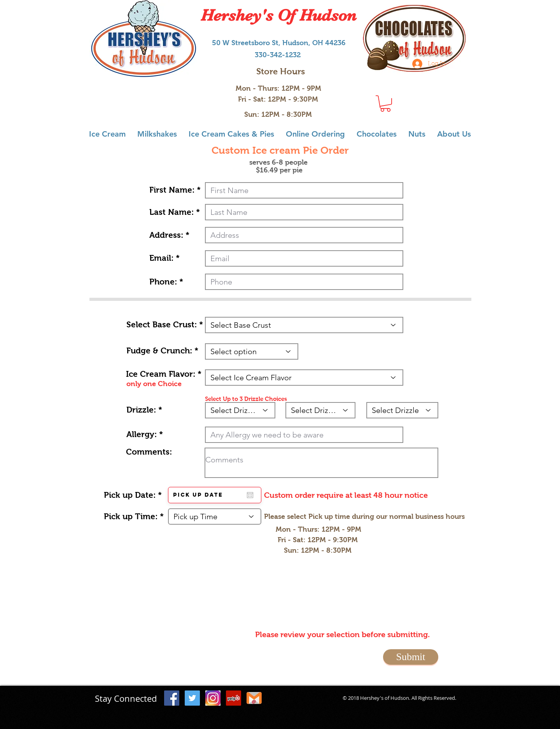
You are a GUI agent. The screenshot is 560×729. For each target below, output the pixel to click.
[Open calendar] (250, 495)
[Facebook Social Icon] (172, 698)
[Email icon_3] (254, 698)
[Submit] (411, 657)
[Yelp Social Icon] (234, 698)
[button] (385, 104)
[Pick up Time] (215, 516)
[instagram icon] (213, 698)
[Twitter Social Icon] (192, 698)
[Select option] (252, 351)
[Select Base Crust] (304, 325)
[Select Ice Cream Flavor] (304, 378)
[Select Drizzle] (240, 410)
